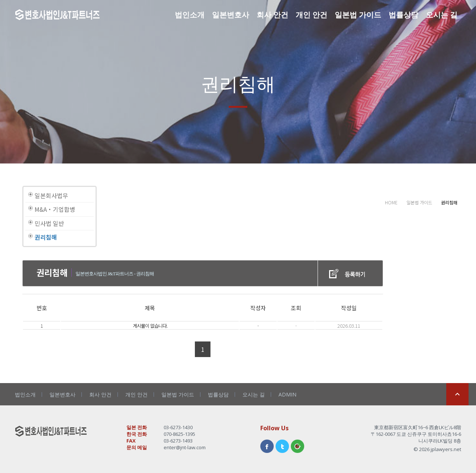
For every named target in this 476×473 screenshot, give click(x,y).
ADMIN (287, 394)
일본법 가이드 (358, 15)
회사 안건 (272, 15)
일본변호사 (231, 15)
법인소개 (190, 15)
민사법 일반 (49, 223)
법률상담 (403, 15)
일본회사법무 (51, 195)
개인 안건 (311, 15)
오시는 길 (442, 15)
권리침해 (46, 237)
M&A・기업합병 (55, 209)
